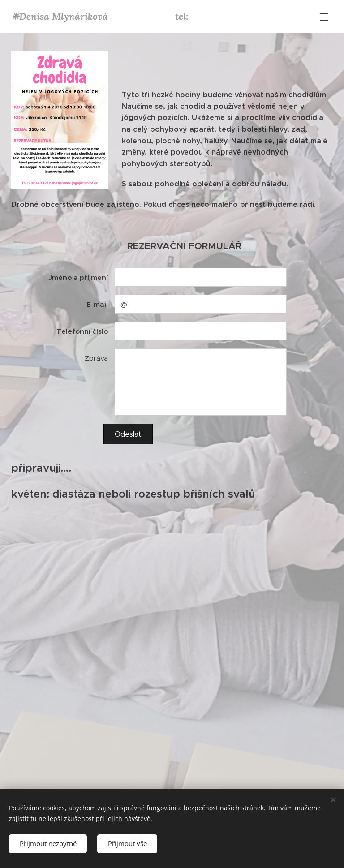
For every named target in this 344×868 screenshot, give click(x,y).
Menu (324, 17)
